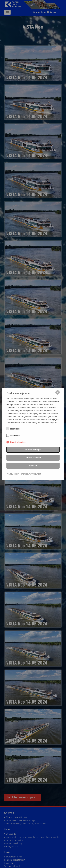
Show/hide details (18, 442)
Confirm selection (33, 458)
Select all (33, 466)
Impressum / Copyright (31, 474)
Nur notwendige (33, 450)
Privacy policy (13, 474)
